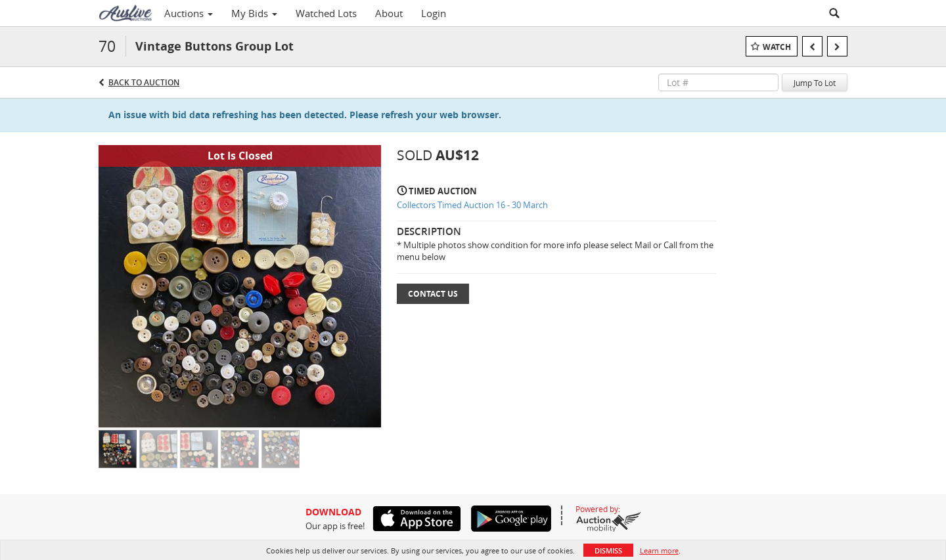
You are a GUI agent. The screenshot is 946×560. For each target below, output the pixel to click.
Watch (777, 47)
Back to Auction (144, 82)
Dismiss (608, 550)
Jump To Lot (815, 83)
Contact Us (433, 294)
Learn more (659, 550)
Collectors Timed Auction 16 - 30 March (472, 205)
